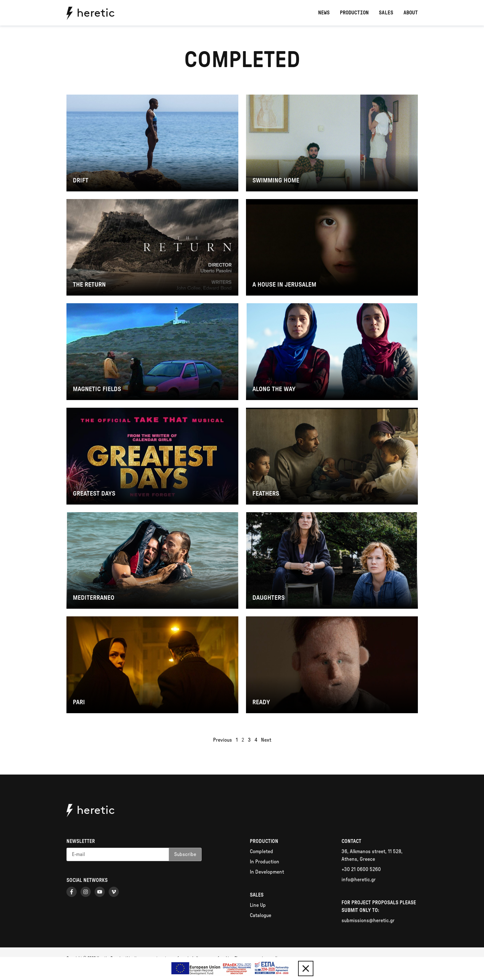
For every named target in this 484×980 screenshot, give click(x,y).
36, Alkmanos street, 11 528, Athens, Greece (372, 855)
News (324, 13)
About (411, 13)
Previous (223, 740)
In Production (265, 862)
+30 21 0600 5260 (361, 869)
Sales (386, 13)
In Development (267, 872)
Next (266, 740)
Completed (261, 852)
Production (354, 13)
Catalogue (261, 915)
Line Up (258, 905)
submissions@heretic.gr (368, 921)
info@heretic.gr (359, 880)
